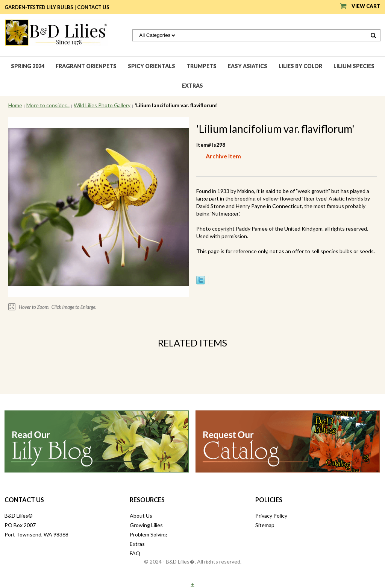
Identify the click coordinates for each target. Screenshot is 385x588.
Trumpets (202, 66)
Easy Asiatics (248, 66)
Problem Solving (149, 534)
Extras (192, 86)
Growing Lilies (146, 525)
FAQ (135, 553)
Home (15, 105)
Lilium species (354, 66)
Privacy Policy (271, 516)
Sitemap (265, 525)
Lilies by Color (300, 66)
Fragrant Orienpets (86, 66)
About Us (141, 516)
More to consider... (48, 105)
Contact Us (93, 7)
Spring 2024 (28, 66)
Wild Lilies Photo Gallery (102, 105)
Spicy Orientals (152, 66)
